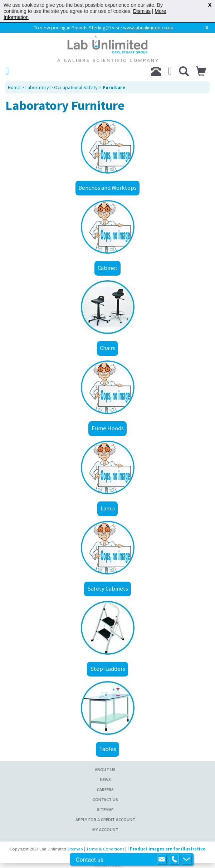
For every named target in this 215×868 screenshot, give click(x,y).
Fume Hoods (108, 428)
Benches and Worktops (107, 188)
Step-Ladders (108, 669)
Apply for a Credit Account (105, 819)
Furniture (114, 87)
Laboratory (37, 87)
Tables (108, 749)
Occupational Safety (76, 87)
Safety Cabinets (108, 588)
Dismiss (142, 11)
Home (14, 87)
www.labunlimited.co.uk (148, 28)
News (105, 779)
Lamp (108, 508)
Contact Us (105, 799)
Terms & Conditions (105, 849)
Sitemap (105, 809)
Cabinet (108, 268)
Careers (105, 789)
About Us (105, 769)
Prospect (116, 865)
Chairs (107, 348)
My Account (105, 830)
